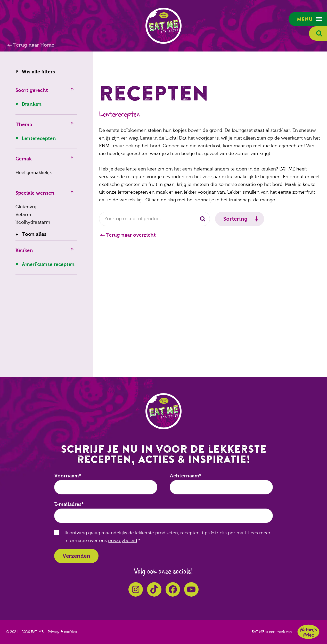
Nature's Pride (308, 632)
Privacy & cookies (62, 632)
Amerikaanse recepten (48, 264)
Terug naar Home (34, 45)
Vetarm (23, 215)
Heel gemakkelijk (34, 173)
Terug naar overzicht (131, 235)
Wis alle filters (38, 72)
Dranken (32, 104)
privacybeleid (123, 541)
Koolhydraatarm (33, 222)
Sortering (235, 219)
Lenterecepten (39, 139)
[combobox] (154, 219)
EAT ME (163, 26)
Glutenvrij (26, 207)
